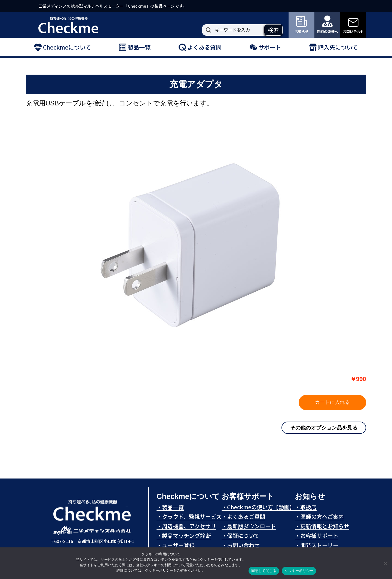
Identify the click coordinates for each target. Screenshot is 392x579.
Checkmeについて (63, 47)
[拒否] (385, 563)
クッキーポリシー (299, 571)
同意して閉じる (264, 571)
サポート (265, 47)
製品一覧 (135, 47)
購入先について (333, 47)
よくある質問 (200, 47)
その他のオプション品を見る (324, 428)
